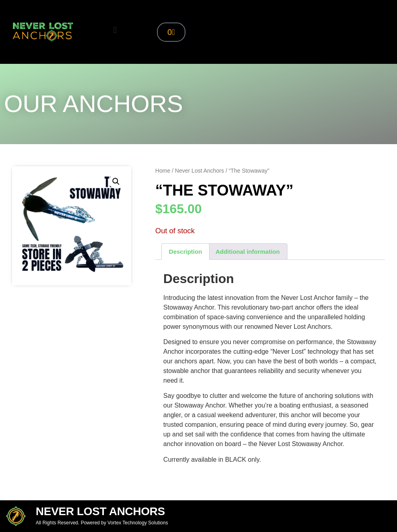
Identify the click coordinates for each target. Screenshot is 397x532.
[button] (115, 30)
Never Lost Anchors (200, 171)
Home (163, 171)
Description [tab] (186, 252)
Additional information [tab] (248, 252)
